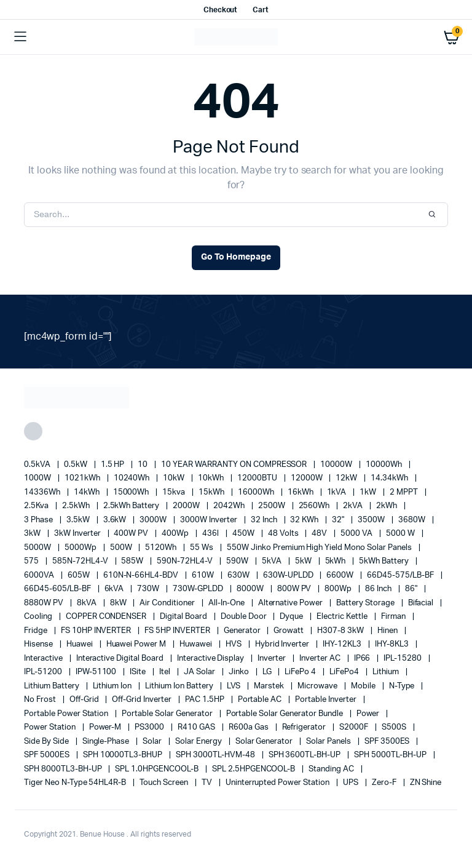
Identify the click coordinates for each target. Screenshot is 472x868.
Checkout (221, 10)
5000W (38, 548)
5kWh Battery (385, 561)
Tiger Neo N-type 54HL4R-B (76, 783)
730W (149, 589)
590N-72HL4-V (186, 561)
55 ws (203, 548)
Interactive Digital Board (121, 659)
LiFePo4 (345, 672)
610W (204, 575)
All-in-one (227, 603)
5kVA (273, 561)
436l (211, 534)
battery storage (366, 603)
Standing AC (332, 769)
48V (320, 534)
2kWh (387, 506)
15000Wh (132, 492)
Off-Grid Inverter (142, 700)
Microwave (318, 686)
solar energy (199, 742)
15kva (175, 492)
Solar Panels (329, 742)
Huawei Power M (137, 644)
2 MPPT (405, 492)
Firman (394, 617)
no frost (41, 700)
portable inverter (326, 700)
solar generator (265, 742)
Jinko (240, 672)
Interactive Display (211, 659)
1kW (369, 492)
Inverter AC (321, 659)
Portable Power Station (67, 714)
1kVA (338, 492)
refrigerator (305, 727)
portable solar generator (168, 714)
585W (133, 561)
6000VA (40, 575)
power (369, 714)
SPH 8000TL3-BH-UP (64, 769)
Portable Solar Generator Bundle (285, 714)
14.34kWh (390, 478)
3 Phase (39, 520)
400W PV (132, 534)
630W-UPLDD (289, 575)
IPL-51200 (44, 672)
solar (153, 742)
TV (208, 783)
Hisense (39, 644)
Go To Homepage (236, 257)
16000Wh (257, 492)
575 (32, 561)
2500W (273, 506)
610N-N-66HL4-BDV (142, 575)
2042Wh (230, 506)
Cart (261, 10)
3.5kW (79, 520)
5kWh (336, 561)
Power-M (106, 727)
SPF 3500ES (388, 742)
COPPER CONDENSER (107, 617)
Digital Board (184, 617)
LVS (235, 686)
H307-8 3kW (341, 631)
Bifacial (422, 603)
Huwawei (197, 644)
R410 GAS (197, 727)
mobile (364, 686)
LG (268, 672)
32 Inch (265, 520)
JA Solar (200, 672)
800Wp (339, 589)
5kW (304, 561)
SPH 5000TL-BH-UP (391, 755)
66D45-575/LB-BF (401, 575)
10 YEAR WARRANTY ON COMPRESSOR (235, 465)
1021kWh (83, 478)
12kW (347, 478)
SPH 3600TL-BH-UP (306, 755)
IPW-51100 (97, 672)
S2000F (355, 727)
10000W (337, 465)
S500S (395, 727)
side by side (47, 742)
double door (245, 617)
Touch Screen (165, 783)
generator (243, 631)
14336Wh (43, 492)
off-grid (85, 700)
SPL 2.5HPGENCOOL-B (254, 769)
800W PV (295, 589)
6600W (341, 575)
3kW (33, 534)
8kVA (88, 603)
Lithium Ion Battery (180, 686)
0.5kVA (38, 465)
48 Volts (284, 534)
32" (339, 520)
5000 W (401, 534)
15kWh (212, 492)
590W (238, 561)
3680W (413, 520)
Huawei (81, 644)
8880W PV (45, 603)
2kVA (354, 506)
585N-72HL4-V (81, 561)
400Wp (176, 534)
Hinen (388, 631)
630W (239, 575)
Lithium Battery (53, 686)
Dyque (292, 617)
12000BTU (258, 478)
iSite (139, 672)
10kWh (212, 478)
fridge (37, 631)
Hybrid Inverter (283, 644)
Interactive (44, 659)
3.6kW (116, 520)
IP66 (363, 659)
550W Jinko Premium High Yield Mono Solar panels (320, 548)
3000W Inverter (210, 520)
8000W (251, 589)
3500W (372, 520)
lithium (387, 672)
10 (144, 465)
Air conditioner (168, 603)
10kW (175, 478)
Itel (166, 672)
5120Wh (162, 548)
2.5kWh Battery (132, 506)
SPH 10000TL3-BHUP (124, 755)
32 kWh (305, 520)
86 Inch (379, 589)
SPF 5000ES (48, 755)
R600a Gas (250, 727)
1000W (38, 478)
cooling (39, 617)
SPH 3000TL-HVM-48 (216, 755)
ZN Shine (426, 783)
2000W (187, 506)
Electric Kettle (343, 617)
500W (122, 548)
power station (51, 727)
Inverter (273, 659)
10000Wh (385, 465)
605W (80, 575)
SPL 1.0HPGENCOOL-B (157, 769)
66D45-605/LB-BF (58, 589)
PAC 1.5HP (206, 700)
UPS (352, 783)
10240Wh (133, 478)
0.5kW (77, 465)
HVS (234, 644)
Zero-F (385, 783)
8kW (119, 603)
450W (244, 534)
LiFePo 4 (301, 672)
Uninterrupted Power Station (278, 783)
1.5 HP (114, 465)
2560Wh (315, 506)
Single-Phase (107, 742)
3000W (154, 520)
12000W (308, 478)
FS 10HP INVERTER (97, 631)
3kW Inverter (78, 534)
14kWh (88, 492)
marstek (270, 686)
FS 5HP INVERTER (178, 631)
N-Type (403, 686)
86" (412, 589)
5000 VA (357, 534)
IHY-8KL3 (393, 644)
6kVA (115, 589)
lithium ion (113, 686)
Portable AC (261, 700)
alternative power (291, 603)
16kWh (301, 492)
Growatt (289, 631)
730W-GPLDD (199, 589)
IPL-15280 (403, 659)
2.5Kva (37, 506)
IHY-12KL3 (343, 644)
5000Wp (81, 548)
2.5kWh (77, 506)
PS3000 (150, 727)
